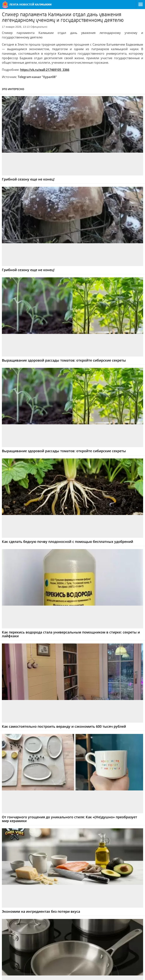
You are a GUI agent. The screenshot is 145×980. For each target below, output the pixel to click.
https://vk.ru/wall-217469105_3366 (45, 70)
